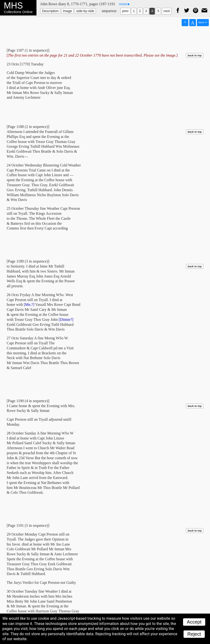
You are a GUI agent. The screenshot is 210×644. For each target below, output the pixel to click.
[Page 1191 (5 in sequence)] (28, 525)
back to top (195, 55)
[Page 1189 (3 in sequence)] (28, 261)
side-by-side (85, 11)
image (67, 11)
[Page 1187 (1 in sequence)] (28, 50)
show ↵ (203, 22)
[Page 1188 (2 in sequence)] (28, 127)
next (167, 11)
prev (125, 11)
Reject (194, 634)
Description (50, 11)
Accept (194, 622)
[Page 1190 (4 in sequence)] (28, 401)
